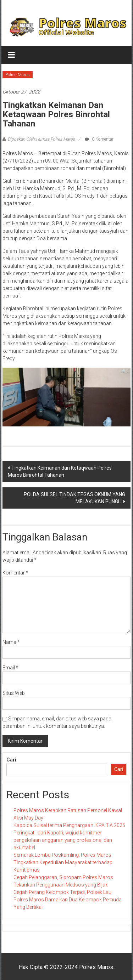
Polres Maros (18, 75)
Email (10, 668)
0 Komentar (99, 139)
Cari (11, 760)
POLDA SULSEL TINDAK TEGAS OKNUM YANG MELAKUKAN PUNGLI (74, 498)
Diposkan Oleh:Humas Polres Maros (41, 139)
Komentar (15, 573)
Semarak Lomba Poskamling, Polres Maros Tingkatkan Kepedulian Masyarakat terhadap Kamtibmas (63, 862)
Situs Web (14, 693)
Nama (11, 642)
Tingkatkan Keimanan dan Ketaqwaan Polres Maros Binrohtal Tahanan (60, 471)
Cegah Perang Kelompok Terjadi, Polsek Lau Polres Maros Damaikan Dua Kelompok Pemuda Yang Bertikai (68, 900)
